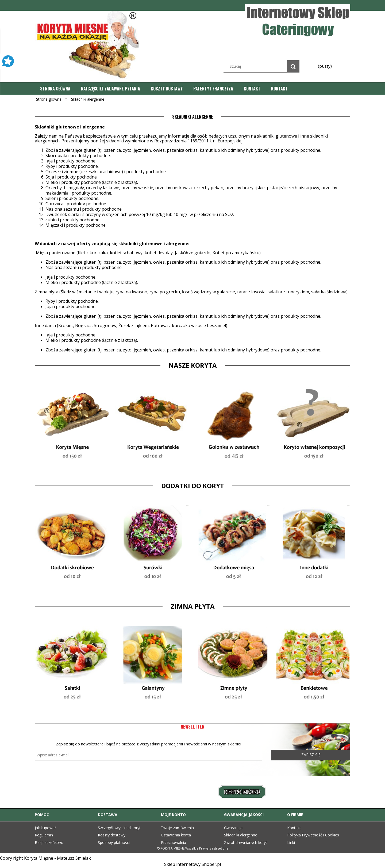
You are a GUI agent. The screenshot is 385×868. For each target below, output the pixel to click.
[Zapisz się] (311, 755)
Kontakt (294, 828)
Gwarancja (233, 828)
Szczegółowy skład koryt (119, 828)
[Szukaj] (293, 66)
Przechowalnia (174, 842)
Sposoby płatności (114, 842)
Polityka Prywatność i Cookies (313, 835)
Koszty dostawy (112, 835)
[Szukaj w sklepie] (263, 66)
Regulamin (44, 835)
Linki (291, 842)
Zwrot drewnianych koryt (246, 842)
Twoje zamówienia (177, 828)
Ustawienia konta (176, 835)
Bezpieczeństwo (49, 842)
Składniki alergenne (241, 835)
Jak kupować (46, 828)
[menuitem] (55, 89)
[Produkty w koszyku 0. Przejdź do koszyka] (324, 66)
